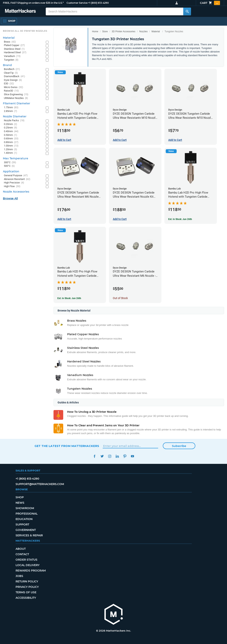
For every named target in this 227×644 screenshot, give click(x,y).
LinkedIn (117, 456)
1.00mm (11, 146)
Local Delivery (28, 565)
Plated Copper (14, 45)
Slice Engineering (16, 95)
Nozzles (143, 31)
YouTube (133, 456)
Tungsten (11, 60)
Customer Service (77, 3)
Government (26, 530)
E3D (9, 84)
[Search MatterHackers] (187, 11)
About (21, 549)
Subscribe (179, 446)
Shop (20, 497)
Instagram (110, 456)
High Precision (14, 183)
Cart (210, 3)
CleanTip (11, 73)
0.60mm (11, 139)
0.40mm (11, 131)
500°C (9, 166)
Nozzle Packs (14, 121)
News (20, 503)
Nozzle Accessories (16, 192)
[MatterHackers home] (20, 11)
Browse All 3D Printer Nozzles (25, 31)
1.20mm (11, 150)
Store (105, 31)
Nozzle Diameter (15, 116)
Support (22, 524)
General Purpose (16, 176)
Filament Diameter (17, 103)
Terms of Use (26, 592)
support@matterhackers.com (40, 484)
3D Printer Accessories (123, 31)
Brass (10, 42)
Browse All (10, 198)
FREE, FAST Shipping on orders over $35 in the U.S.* (33, 3)
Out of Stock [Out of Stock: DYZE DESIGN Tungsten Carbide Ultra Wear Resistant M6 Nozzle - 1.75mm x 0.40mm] (120, 298)
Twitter (102, 456)
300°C (10, 163)
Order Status (26, 560)
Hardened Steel (15, 53)
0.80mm (11, 142)
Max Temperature (16, 158)
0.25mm (11, 128)
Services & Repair (29, 535)
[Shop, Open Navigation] (9, 21)
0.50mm (11, 135)
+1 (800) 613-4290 (98, 3)
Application (11, 171)
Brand (7, 65)
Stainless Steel (14, 49)
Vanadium (12, 56)
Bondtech (12, 69)
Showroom (25, 508)
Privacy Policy (27, 587)
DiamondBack (14, 76)
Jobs (19, 576)
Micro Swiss (14, 87)
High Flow (12, 186)
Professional (27, 514)
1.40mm (11, 153)
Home (95, 31)
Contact (22, 554)
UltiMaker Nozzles (16, 98)
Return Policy (27, 581)
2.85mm (11, 111)
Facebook (95, 456)
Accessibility (26, 598)
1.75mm (11, 108)
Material (156, 31)
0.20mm (11, 124)
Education (24, 519)
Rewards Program (31, 571)
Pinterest (125, 456)
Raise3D (11, 91)
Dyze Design (13, 80)
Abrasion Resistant (17, 179)
